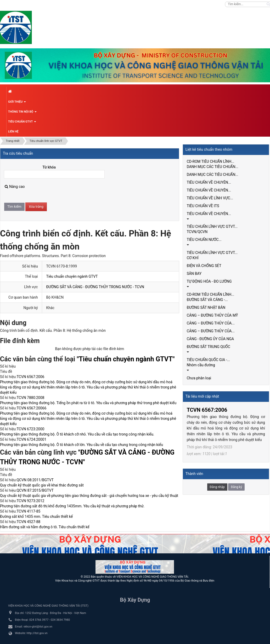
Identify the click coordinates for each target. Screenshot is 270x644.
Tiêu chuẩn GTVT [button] (22, 123)
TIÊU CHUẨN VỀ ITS (203, 206)
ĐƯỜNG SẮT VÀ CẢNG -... (207, 300)
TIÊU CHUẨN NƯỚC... (204, 240)
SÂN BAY (194, 274)
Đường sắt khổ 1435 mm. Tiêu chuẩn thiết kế (36, 517)
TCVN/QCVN (197, 232)
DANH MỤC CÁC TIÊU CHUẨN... (213, 167)
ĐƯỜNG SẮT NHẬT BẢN (206, 308)
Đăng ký (236, 487)
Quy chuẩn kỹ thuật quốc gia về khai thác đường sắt (42, 485)
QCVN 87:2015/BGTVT (35, 490)
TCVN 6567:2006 (30, 377)
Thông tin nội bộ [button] (22, 113)
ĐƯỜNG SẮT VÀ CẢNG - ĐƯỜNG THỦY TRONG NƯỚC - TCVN (95, 287)
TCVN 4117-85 (28, 511)
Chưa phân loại (199, 378)
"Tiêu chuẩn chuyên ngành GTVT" (126, 359)
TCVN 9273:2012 (30, 501)
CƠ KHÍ (193, 258)
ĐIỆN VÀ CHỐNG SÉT (204, 266)
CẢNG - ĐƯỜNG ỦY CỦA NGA (210, 339)
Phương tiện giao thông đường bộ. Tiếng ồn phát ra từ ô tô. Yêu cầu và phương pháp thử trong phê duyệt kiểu (88, 403)
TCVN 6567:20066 (31, 408)
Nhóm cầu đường (201, 365)
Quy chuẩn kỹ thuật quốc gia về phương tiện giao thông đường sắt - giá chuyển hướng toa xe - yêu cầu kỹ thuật (89, 496)
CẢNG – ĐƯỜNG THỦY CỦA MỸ (212, 315)
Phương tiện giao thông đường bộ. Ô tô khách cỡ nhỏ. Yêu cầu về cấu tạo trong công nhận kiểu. (77, 434)
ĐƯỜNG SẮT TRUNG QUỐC (209, 347)
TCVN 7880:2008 (30, 398)
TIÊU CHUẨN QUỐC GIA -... (208, 360)
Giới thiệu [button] (17, 103)
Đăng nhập (217, 487)
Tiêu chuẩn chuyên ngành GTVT (72, 276)
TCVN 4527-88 (28, 522)
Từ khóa (49, 167)
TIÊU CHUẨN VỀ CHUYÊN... (209, 182)
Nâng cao (15, 187)
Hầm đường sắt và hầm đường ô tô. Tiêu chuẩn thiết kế (45, 527)
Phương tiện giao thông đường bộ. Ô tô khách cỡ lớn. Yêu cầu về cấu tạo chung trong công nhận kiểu (81, 445)
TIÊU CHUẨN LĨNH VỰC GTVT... (212, 227)
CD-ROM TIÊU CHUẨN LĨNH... (211, 161)
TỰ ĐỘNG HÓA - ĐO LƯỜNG (209, 281)
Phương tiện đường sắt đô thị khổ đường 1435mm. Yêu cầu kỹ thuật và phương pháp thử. (72, 506)
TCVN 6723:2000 (30, 429)
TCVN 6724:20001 (31, 439)
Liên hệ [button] (13, 132)
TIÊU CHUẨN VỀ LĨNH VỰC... (210, 198)
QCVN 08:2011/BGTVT (35, 480)
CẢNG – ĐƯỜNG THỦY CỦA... (211, 323)
